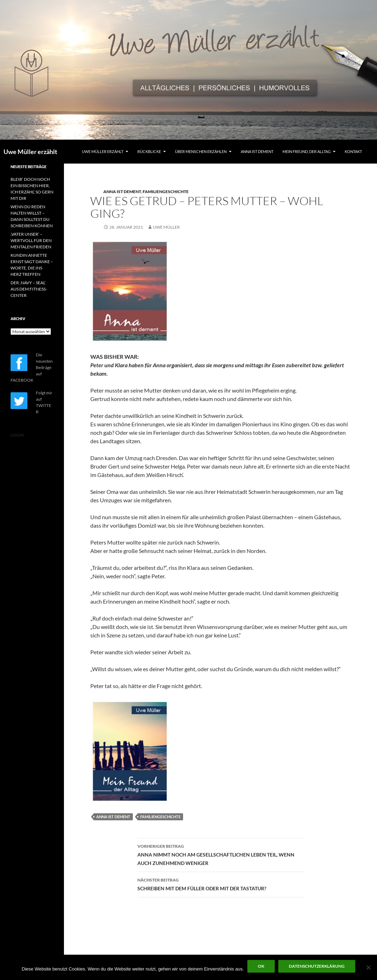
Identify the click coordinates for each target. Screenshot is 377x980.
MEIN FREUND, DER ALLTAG (307, 151)
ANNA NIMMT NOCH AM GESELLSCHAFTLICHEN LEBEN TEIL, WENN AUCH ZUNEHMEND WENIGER (221, 854)
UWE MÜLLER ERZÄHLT (103, 151)
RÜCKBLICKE (149, 151)
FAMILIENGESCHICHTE (166, 192)
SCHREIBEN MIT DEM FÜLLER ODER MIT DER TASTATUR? (221, 884)
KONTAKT (353, 151)
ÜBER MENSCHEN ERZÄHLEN (201, 151)
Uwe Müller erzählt (30, 152)
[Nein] (368, 967)
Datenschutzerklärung (317, 966)
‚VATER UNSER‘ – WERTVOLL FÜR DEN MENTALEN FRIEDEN (31, 240)
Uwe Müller (166, 227)
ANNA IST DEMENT (257, 151)
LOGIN (17, 435)
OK (261, 966)
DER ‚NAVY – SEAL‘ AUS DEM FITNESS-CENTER (29, 289)
